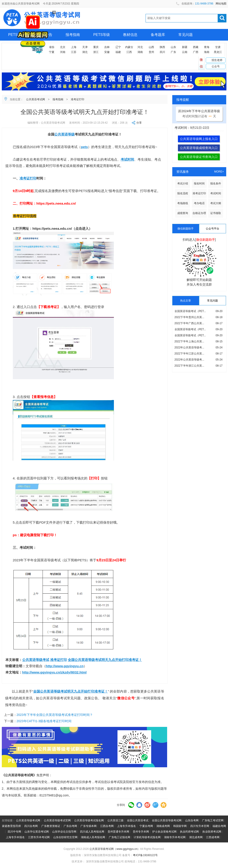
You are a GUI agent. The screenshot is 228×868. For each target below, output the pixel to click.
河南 (63, 52)
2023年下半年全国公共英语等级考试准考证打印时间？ (55, 715)
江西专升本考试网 (39, 837)
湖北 (85, 52)
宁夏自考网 (146, 826)
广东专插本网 (89, 826)
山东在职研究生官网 (65, 837)
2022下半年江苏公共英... (189, 354)
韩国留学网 (180, 826)
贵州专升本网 (141, 832)
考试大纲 (216, 203)
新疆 (185, 47)
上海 (74, 47)
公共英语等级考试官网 (57, 820)
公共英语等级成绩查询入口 (199, 148)
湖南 (140, 52)
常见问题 (186, 35)
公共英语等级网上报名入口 (199, 139)
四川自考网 (31, 826)
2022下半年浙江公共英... (189, 366)
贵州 (151, 52)
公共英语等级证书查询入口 (199, 157)
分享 (139, 123)
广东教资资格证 (51, 826)
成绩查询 (183, 213)
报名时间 (199, 184)
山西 (151, 47)
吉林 (107, 47)
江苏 (74, 52)
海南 (207, 52)
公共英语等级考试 (36, 660)
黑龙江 (218, 52)
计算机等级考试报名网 (147, 837)
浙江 (96, 52)
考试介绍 (183, 184)
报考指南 (73, 35)
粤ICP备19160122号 (145, 855)
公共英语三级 (115, 820)
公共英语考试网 (35, 99)
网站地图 (221, 4)
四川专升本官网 (200, 826)
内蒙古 (129, 47)
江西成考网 (213, 837)
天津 (85, 47)
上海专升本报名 (126, 826)
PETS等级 (102, 35)
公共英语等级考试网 (28, 820)
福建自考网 (219, 826)
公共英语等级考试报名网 (89, 820)
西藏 (196, 47)
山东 (173, 47)
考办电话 (199, 203)
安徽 (107, 52)
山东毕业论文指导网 (64, 832)
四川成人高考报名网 (92, 832)
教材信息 (130, 35)
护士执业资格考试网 (164, 832)
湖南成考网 (163, 826)
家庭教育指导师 (11, 826)
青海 (207, 47)
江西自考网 (107, 826)
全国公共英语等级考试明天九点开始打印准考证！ (105, 660)
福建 (118, 52)
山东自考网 (192, 820)
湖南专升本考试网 (175, 837)
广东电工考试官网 (213, 820)
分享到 (121, 805)
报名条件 (216, 184)
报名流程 (183, 193)
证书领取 (216, 213)
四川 (162, 52)
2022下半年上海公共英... (189, 341)
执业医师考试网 (212, 832)
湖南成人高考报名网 (93, 837)
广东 (173, 52)
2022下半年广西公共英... (189, 323)
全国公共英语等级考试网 (167, 820)
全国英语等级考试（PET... (190, 311)
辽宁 (118, 47)
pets (84, 147)
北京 (63, 47)
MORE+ (219, 172)
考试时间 (127, 159)
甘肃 (218, 47)
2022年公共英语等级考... (189, 348)
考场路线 (183, 203)
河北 (140, 47)
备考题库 (158, 35)
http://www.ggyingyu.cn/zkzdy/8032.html (54, 672)
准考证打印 (77, 99)
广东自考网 (70, 826)
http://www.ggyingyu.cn (65, 666)
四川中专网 (14, 832)
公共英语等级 (64, 134)
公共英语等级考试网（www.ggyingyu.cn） (115, 849)
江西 (129, 52)
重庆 (96, 47)
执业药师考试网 (189, 832)
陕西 (162, 47)
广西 (196, 52)
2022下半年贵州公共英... (189, 317)
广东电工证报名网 (120, 837)
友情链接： (9, 820)
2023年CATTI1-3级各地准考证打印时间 (44, 721)
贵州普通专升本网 (118, 832)
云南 (185, 52)
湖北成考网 (196, 837)
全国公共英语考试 (138, 820)
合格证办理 (199, 213)
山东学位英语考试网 (37, 832)
